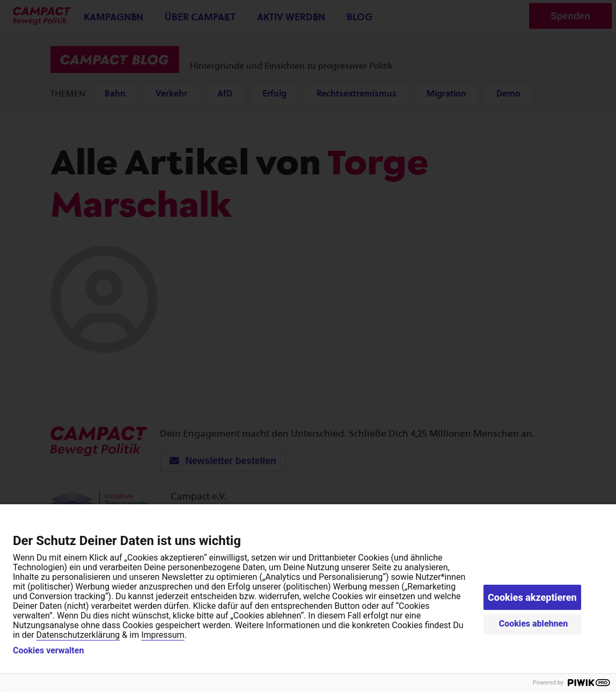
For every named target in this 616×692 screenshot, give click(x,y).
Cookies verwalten (48, 651)
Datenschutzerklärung (78, 635)
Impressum (163, 635)
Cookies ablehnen (534, 624)
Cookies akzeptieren (532, 597)
